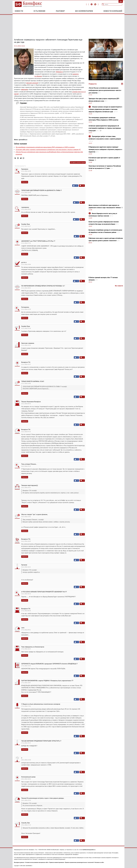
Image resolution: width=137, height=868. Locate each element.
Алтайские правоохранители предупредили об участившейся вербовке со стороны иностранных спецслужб (105, 128)
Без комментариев (84, 11)
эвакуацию (24, 89)
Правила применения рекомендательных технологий (79, 862)
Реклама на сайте (99, 862)
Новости (19, 11)
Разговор (60, 11)
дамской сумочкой (32, 83)
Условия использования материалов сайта (37, 862)
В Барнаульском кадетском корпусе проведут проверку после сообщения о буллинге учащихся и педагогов (105, 149)
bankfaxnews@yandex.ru (89, 850)
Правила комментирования (57, 862)
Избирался (59, 72)
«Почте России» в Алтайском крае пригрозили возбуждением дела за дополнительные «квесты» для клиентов (105, 90)
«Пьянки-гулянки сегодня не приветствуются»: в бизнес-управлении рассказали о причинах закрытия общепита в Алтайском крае (105, 109)
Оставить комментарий (78, 162)
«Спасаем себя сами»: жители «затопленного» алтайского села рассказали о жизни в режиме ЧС (48, 149)
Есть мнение (40, 11)
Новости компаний (113, 11)
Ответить (25, 182)
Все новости (119, 286)
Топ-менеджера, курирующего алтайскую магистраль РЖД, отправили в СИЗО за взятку (45, 147)
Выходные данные (19, 862)
